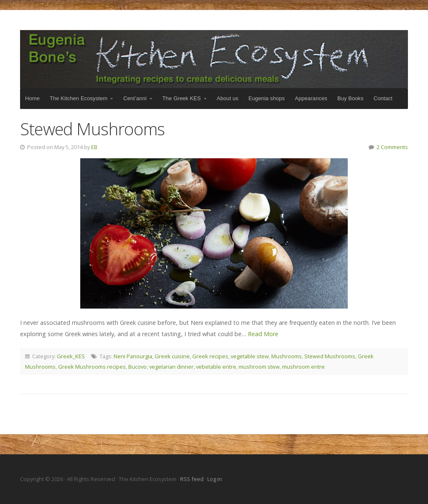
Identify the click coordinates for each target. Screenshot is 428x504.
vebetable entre (216, 367)
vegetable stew (250, 356)
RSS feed (192, 479)
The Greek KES (182, 98)
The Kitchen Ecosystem (214, 59)
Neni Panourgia (133, 356)
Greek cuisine (172, 356)
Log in (215, 479)
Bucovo (138, 367)
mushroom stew (259, 367)
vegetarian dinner (171, 367)
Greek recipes (210, 356)
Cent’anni (135, 98)
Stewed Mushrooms (92, 129)
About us (228, 98)
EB (94, 147)
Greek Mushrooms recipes (92, 367)
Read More (263, 334)
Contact (383, 98)
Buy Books (350, 98)
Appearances (311, 98)
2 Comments (392, 147)
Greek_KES (71, 356)
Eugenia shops (266, 98)
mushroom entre (303, 367)
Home (32, 98)
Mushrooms (287, 356)
